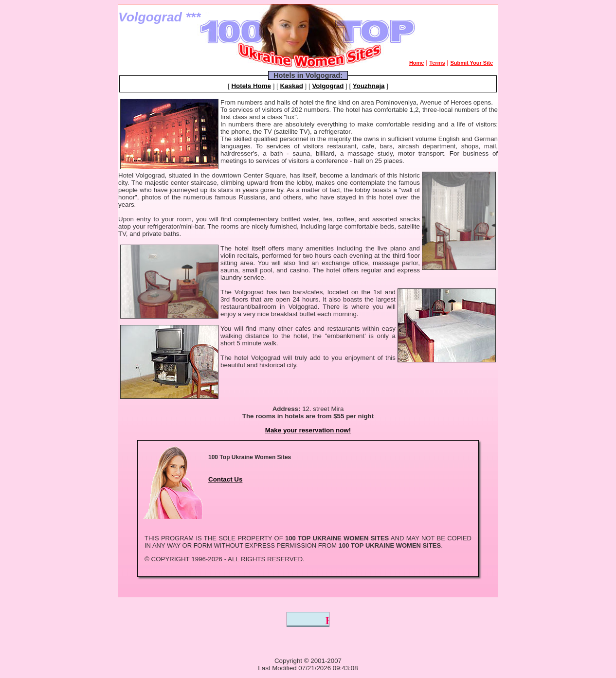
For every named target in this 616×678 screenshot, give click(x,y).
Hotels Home (251, 86)
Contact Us (225, 479)
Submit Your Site (471, 63)
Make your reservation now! (308, 430)
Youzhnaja (369, 86)
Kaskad (291, 86)
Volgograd (328, 86)
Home (417, 63)
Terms (437, 63)
